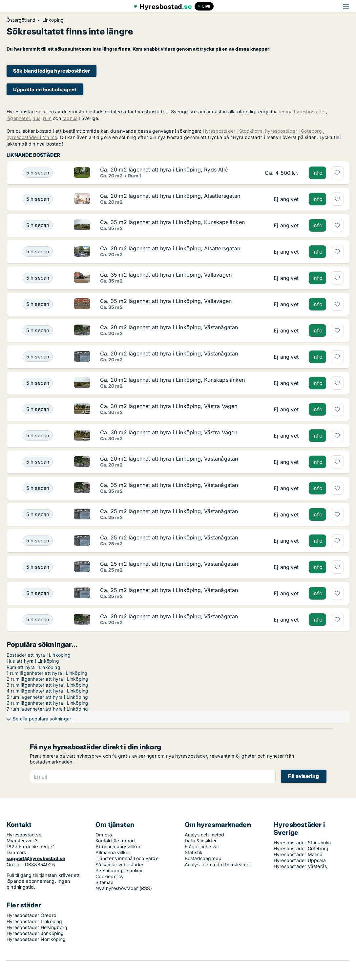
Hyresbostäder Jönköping (35, 933)
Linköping (53, 20)
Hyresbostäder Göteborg (301, 848)
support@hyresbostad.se (36, 858)
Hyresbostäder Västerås (300, 866)
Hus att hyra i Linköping (33, 661)
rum (47, 118)
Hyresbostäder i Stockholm (233, 131)
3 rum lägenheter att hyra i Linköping (47, 685)
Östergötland (21, 20)
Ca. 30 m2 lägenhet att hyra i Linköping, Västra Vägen (169, 406)
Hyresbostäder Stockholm (302, 843)
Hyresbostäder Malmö (298, 854)
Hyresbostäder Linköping (34, 921)
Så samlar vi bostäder (119, 865)
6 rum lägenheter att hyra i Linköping (47, 703)
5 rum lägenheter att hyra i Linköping (47, 697)
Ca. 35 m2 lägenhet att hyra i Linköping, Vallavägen (166, 275)
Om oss (104, 835)
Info (317, 173)
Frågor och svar (202, 846)
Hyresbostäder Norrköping (36, 939)
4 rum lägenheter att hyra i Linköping (47, 691)
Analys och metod (205, 835)
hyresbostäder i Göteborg (293, 131)
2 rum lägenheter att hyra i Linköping (47, 679)
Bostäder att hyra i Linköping (39, 655)
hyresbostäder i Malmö (32, 137)
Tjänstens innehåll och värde (127, 858)
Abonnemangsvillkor (118, 846)
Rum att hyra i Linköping (33, 667)
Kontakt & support (115, 841)
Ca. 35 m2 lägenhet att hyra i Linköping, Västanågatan (169, 485)
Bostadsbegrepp (203, 858)
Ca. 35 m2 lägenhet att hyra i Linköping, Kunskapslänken (172, 222)
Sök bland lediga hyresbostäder (52, 71)
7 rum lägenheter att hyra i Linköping (47, 709)
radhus (70, 118)
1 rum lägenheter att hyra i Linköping (47, 673)
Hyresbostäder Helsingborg (37, 927)
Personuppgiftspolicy (119, 870)
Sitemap (105, 882)
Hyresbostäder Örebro (31, 915)
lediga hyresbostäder (303, 112)
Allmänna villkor (113, 852)
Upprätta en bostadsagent (45, 90)
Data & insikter (201, 841)
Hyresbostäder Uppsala (300, 860)
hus (36, 118)
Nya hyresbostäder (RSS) (124, 888)
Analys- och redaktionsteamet (218, 865)
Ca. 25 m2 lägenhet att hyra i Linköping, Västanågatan (169, 511)
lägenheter (18, 118)
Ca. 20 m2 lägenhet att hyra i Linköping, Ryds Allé (164, 170)
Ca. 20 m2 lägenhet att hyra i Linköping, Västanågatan (169, 327)
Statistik (194, 852)
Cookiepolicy (110, 876)
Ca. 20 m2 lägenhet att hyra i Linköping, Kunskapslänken (172, 380)
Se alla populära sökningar (42, 719)
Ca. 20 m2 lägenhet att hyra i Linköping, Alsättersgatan (170, 196)
